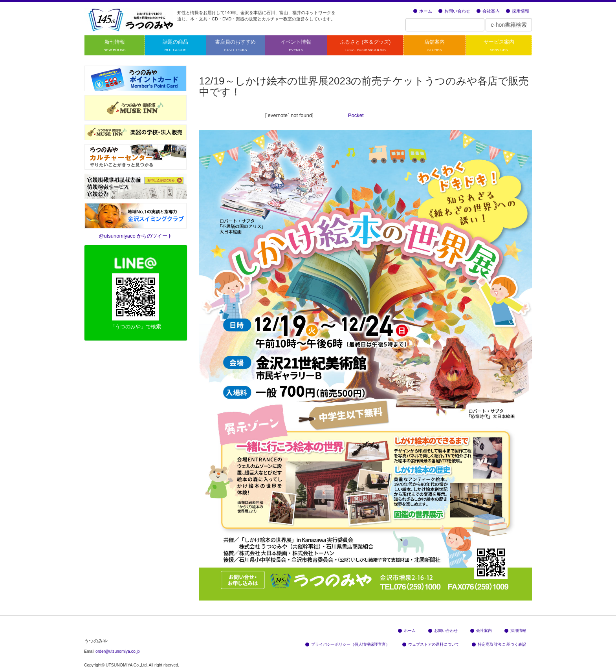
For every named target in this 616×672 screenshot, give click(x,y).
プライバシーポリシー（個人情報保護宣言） (347, 644)
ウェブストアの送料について (431, 644)
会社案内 (488, 11)
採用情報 (518, 11)
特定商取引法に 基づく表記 (499, 644)
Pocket (356, 115)
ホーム (423, 11)
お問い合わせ (454, 11)
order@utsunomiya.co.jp (118, 651)
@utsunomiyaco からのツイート (136, 236)
